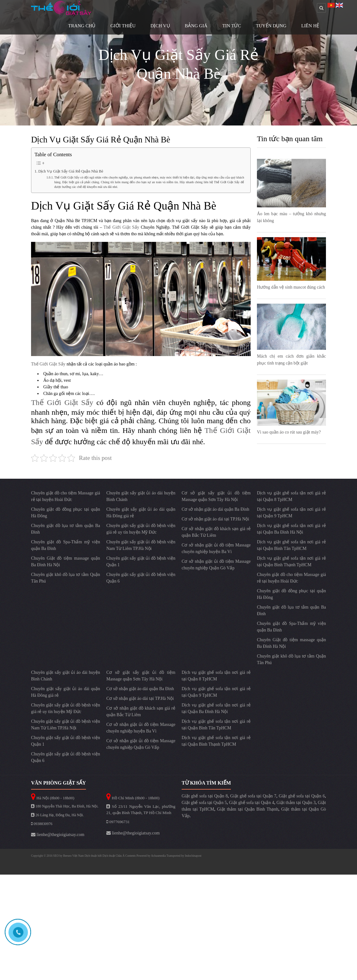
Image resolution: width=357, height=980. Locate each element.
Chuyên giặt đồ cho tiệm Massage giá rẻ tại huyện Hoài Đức (66, 496)
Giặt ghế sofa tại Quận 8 (205, 796)
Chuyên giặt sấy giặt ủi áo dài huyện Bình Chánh (141, 496)
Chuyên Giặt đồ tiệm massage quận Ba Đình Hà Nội (66, 562)
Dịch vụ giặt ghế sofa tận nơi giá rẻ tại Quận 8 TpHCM (291, 496)
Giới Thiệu (123, 26)
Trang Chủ (82, 26)
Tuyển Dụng (271, 26)
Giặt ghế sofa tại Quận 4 (252, 803)
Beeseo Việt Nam (74, 856)
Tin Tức (232, 26)
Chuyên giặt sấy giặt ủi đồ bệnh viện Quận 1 (141, 562)
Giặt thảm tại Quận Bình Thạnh (248, 809)
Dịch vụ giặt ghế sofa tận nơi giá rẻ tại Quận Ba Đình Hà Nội (291, 529)
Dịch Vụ (160, 26)
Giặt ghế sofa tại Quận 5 (204, 803)
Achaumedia (158, 856)
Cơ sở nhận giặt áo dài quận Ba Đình (215, 509)
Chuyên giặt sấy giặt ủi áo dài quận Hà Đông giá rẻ (141, 513)
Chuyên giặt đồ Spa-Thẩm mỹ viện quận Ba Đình (66, 545)
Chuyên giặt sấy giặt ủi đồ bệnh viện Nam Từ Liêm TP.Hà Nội (141, 545)
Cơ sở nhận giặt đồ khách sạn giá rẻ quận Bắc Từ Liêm (216, 532)
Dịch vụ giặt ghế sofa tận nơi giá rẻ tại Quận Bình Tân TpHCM (291, 545)
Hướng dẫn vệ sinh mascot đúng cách (291, 287)
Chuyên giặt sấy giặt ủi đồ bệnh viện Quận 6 (141, 578)
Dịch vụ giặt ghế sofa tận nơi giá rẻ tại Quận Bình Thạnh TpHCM (291, 562)
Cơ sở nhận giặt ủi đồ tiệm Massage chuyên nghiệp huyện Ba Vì (216, 548)
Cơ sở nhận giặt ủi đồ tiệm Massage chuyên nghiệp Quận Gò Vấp (216, 565)
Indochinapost (193, 856)
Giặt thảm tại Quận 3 (296, 803)
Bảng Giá (196, 26)
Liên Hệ (310, 26)
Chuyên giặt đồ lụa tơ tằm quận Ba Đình (66, 529)
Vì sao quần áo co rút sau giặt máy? (289, 432)
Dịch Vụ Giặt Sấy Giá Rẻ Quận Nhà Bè (71, 171)
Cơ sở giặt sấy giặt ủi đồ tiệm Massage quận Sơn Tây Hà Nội (216, 496)
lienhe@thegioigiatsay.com (58, 835)
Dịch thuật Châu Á (114, 856)
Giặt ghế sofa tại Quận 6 (302, 796)
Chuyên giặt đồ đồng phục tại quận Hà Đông (66, 513)
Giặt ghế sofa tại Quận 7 (253, 796)
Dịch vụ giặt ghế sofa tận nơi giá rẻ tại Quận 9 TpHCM (291, 513)
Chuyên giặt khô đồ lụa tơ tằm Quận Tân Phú (66, 578)
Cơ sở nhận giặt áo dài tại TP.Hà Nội (215, 519)
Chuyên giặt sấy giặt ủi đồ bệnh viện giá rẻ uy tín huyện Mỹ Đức (141, 529)
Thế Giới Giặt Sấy (121, 227)
